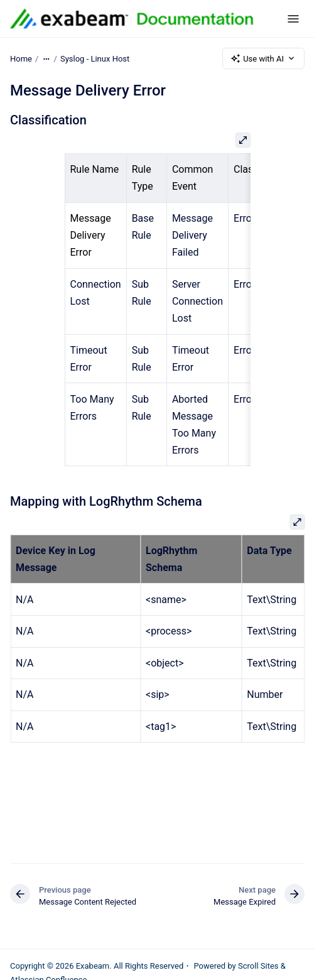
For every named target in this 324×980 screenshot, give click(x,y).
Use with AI (263, 58)
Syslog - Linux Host (95, 58)
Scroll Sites (258, 966)
